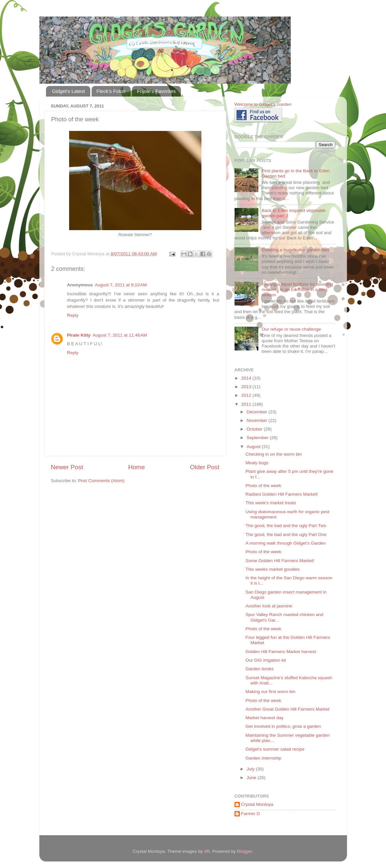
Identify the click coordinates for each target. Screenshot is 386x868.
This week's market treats (271, 503)
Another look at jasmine (269, 606)
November (258, 420)
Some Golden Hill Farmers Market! (280, 561)
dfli (207, 851)
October (255, 429)
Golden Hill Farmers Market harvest (281, 652)
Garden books (259, 669)
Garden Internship (263, 758)
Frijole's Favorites (156, 91)
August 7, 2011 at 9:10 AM (121, 285)
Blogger (245, 851)
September (258, 438)
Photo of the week (263, 486)
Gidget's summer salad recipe (275, 749)
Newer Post (67, 467)
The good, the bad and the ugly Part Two (286, 526)
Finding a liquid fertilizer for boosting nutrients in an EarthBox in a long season (297, 289)
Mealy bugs (257, 463)
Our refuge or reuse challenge (291, 329)
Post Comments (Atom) (101, 481)
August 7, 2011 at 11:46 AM (120, 335)
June (252, 778)
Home (137, 467)
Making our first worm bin (270, 692)
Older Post (205, 467)
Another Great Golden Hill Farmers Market (287, 709)
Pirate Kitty (79, 335)
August (254, 447)
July (251, 769)
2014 (247, 378)
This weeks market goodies (273, 569)
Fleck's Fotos (111, 91)
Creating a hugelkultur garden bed (295, 250)
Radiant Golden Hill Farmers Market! (282, 494)
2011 (247, 404)
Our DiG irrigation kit (266, 660)
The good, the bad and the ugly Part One (286, 535)
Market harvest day (264, 718)
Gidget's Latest (68, 91)
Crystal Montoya (257, 804)
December (258, 412)
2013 (247, 387)
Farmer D (251, 814)
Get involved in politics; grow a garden (283, 726)
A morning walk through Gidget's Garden (286, 543)
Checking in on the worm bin (274, 454)
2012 (247, 395)
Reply (73, 315)
